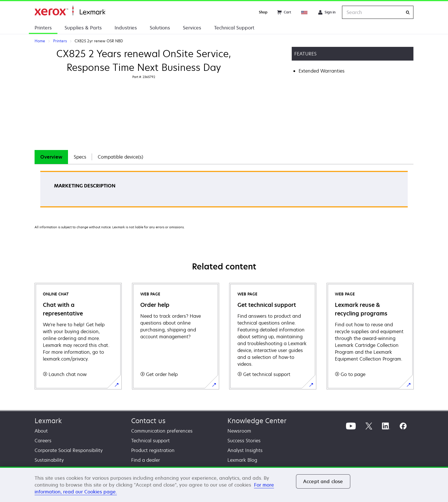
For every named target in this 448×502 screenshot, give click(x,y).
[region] (224, 484)
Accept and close (323, 481)
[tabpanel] (224, 191)
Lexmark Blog (242, 460)
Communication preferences (162, 431)
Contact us (148, 421)
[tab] (51, 157)
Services (192, 28)
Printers (43, 28)
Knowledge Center (257, 421)
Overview (51, 157)
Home (70, 11)
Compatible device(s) (120, 157)
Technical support (150, 441)
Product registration (153, 450)
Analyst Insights (245, 450)
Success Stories (244, 441)
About (41, 431)
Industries (126, 28)
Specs (80, 157)
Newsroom (239, 431)
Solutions (160, 28)
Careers (43, 441)
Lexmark (48, 421)
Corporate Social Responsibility (69, 450)
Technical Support (234, 28)
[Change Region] (305, 12)
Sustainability (49, 460)
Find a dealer (146, 460)
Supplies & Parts (83, 28)
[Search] (408, 12)
